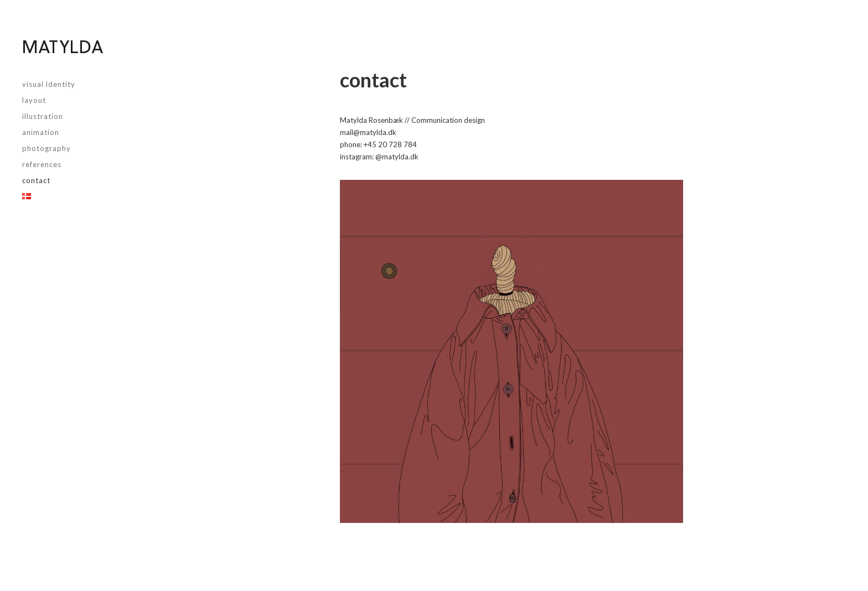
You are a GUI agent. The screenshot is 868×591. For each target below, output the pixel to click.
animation (41, 132)
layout (34, 100)
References (42, 164)
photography (46, 148)
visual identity (49, 84)
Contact (36, 180)
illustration (43, 116)
